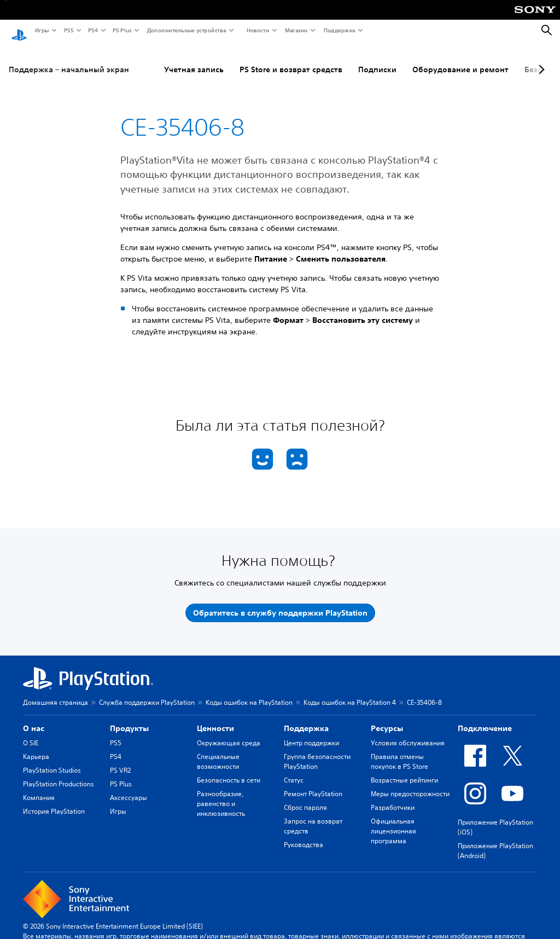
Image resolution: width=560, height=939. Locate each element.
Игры (42, 30)
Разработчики (393, 798)
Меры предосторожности (410, 784)
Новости (257, 30)
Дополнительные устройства (186, 30)
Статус (294, 770)
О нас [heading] (34, 718)
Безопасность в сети (229, 770)
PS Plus (122, 30)
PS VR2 (120, 760)
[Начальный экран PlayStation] (19, 31)
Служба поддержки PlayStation (147, 692)
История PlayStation (54, 801)
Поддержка (339, 30)
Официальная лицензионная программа (393, 821)
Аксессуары (129, 788)
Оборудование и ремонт (460, 60)
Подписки (377, 60)
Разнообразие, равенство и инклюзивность (221, 794)
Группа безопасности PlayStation (317, 752)
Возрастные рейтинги (404, 770)
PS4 (92, 30)
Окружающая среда (229, 733)
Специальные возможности (218, 752)
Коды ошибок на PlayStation (249, 692)
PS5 (68, 30)
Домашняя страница (56, 692)
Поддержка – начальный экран (69, 60)
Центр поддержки (311, 733)
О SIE (31, 733)
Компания (39, 788)
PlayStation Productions (59, 774)
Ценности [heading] (215, 718)
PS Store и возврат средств (291, 60)
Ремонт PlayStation (313, 784)
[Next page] (540, 60)
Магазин (296, 30)
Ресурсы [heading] (387, 718)
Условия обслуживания (408, 733)
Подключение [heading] (485, 718)
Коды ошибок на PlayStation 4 (350, 692)
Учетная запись (194, 60)
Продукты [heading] (129, 718)
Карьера (36, 747)
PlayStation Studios (52, 760)
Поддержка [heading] (306, 718)
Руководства (304, 835)
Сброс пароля (305, 798)
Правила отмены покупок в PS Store (399, 752)
